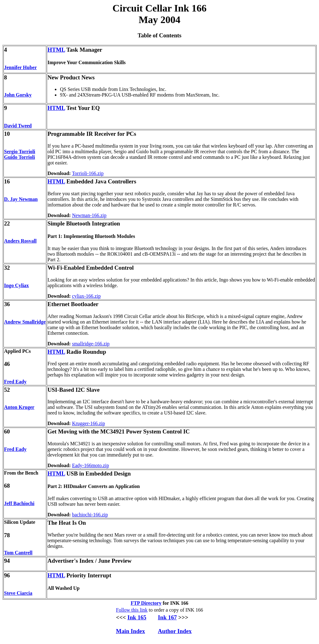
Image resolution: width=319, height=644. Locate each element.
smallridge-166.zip (91, 344)
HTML (56, 50)
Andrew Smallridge (25, 322)
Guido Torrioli (19, 157)
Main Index (130, 631)
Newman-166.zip (89, 215)
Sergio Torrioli (20, 152)
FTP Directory (146, 603)
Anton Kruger (19, 407)
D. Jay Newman (21, 199)
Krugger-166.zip (88, 423)
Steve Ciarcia (18, 593)
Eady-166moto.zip (90, 465)
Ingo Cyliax (17, 285)
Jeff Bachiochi (19, 503)
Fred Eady (15, 382)
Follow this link (132, 610)
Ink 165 (137, 617)
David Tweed (18, 126)
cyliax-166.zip (86, 296)
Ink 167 (167, 617)
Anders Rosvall (20, 241)
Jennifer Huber (20, 67)
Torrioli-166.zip (88, 173)
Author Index (175, 631)
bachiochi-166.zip (90, 515)
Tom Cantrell (18, 553)
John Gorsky (18, 95)
